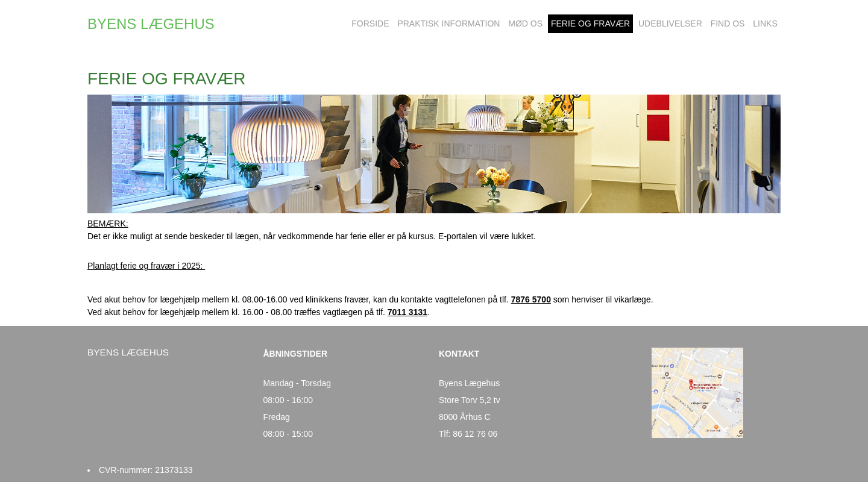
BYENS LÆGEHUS (151, 24)
